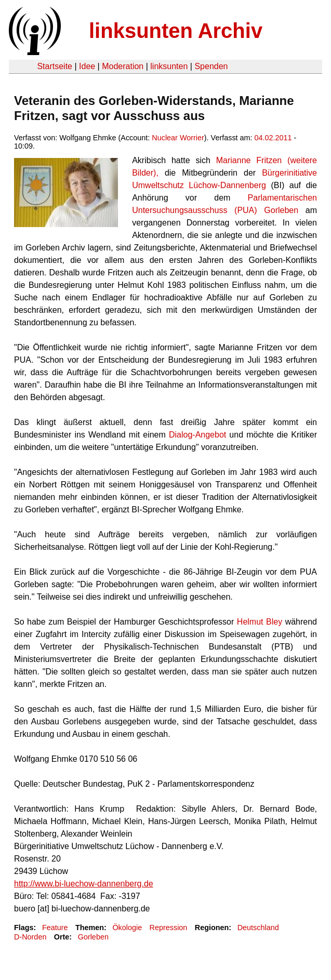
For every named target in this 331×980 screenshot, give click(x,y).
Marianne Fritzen (249, 160)
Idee (87, 66)
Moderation (123, 66)
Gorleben (93, 937)
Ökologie (127, 928)
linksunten (169, 66)
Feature (55, 928)
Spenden (211, 66)
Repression (169, 928)
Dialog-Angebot (197, 435)
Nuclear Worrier (178, 138)
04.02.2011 (273, 138)
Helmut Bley (260, 622)
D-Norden (30, 937)
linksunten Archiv (176, 31)
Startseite (55, 66)
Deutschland (258, 928)
